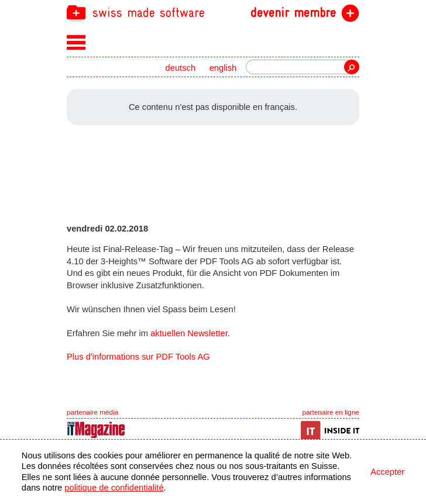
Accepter (387, 472)
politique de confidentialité (114, 488)
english (223, 68)
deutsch (181, 68)
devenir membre (293, 13)
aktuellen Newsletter (189, 333)
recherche (352, 67)
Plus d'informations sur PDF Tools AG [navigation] (138, 357)
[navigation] (213, 12)
